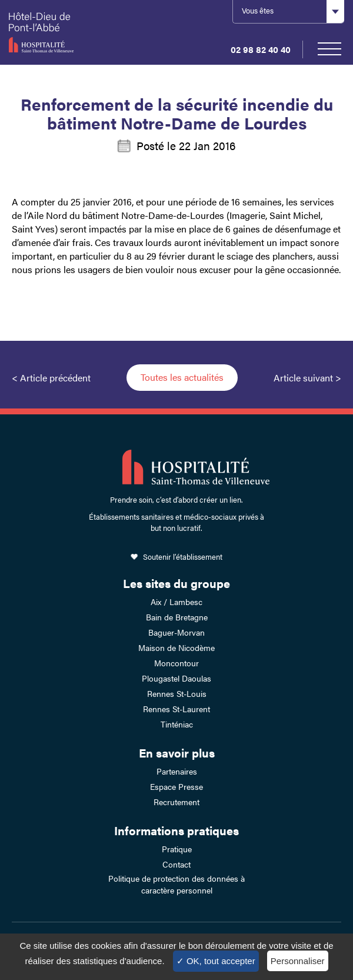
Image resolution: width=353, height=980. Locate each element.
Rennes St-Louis (177, 693)
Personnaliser (298, 961)
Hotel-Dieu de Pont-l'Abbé (56, 32)
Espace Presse (176, 786)
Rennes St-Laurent (176, 709)
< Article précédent (51, 378)
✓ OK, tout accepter (216, 961)
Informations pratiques (176, 830)
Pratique (177, 849)
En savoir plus (177, 753)
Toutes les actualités (182, 377)
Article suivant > (307, 378)
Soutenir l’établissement (183, 557)
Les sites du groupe (176, 583)
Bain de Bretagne (177, 617)
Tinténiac (177, 724)
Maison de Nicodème (176, 647)
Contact (176, 864)
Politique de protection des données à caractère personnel (176, 884)
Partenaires (177, 771)
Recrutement (176, 802)
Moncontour (176, 663)
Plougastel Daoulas (176, 678)
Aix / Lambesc (176, 602)
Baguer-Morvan (176, 632)
